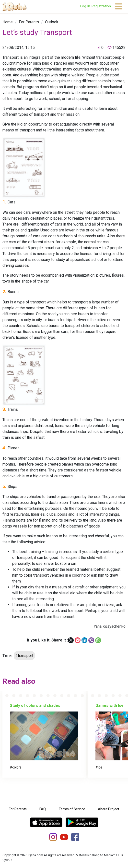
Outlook (52, 22)
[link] (8, 22)
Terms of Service (72, 809)
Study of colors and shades (35, 705)
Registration (101, 6)
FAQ (43, 809)
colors (17, 767)
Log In (85, 6)
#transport (24, 656)
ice (100, 767)
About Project (109, 809)
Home (8, 22)
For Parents (29, 22)
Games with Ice (110, 705)
